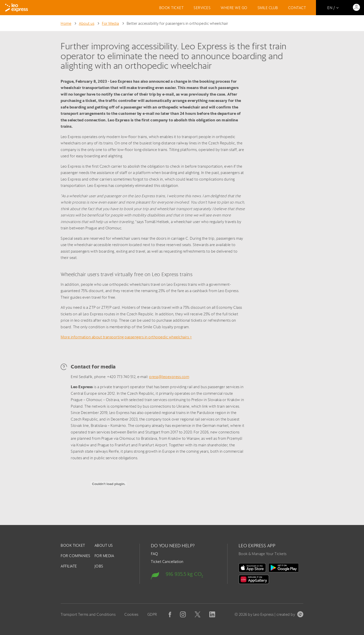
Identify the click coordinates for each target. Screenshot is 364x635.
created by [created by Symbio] (290, 614)
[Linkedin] (212, 614)
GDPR (152, 614)
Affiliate (69, 566)
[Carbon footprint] (183, 574)
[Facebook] (170, 615)
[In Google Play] (284, 568)
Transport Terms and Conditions (88, 614)
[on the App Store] (252, 568)
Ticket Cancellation (167, 562)
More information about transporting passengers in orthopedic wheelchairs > (126, 337)
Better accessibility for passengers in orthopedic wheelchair (177, 23)
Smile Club (268, 8)
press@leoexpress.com (169, 377)
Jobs (99, 566)
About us (87, 23)
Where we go (234, 8)
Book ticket (172, 8)
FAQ (155, 554)
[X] (198, 614)
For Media (110, 23)
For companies (76, 556)
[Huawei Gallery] (254, 579)
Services (202, 8)
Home (66, 23)
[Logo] (17, 8)
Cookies (131, 614)
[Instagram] (183, 614)
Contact (297, 8)
